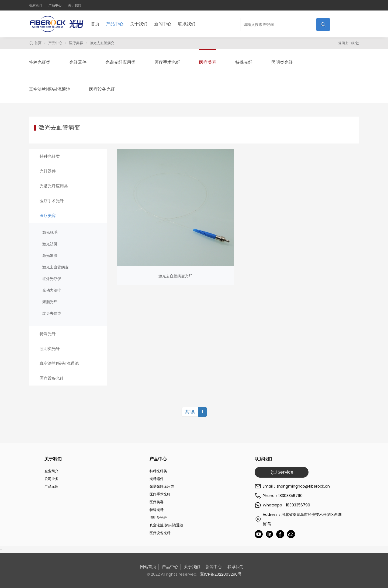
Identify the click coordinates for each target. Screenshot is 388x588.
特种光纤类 (40, 62)
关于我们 (75, 5)
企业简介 (51, 471)
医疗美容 (76, 43)
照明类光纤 (282, 62)
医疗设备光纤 (102, 89)
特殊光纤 (244, 62)
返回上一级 (349, 43)
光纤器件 (78, 62)
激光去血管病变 (102, 43)
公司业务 (51, 479)
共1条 (190, 412)
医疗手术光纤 (167, 62)
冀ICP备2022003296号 (221, 574)
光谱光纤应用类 (120, 62)
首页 (95, 24)
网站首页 (148, 567)
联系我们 (35, 5)
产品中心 (55, 5)
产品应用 (51, 486)
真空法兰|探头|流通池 (50, 89)
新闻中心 (163, 24)
